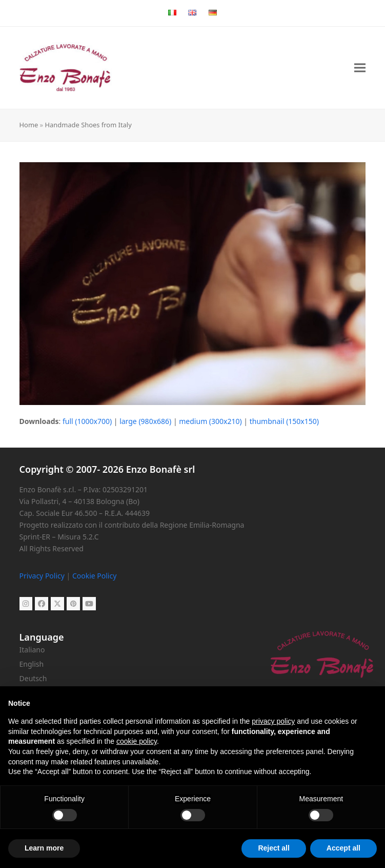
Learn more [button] (44, 848)
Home (29, 125)
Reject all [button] (273, 848)
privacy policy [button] (273, 721)
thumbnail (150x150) (284, 421)
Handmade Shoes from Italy (88, 125)
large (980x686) (145, 421)
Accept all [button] (343, 848)
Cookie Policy (94, 576)
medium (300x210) (210, 421)
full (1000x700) (87, 421)
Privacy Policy (42, 576)
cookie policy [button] (137, 741)
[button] (360, 68)
